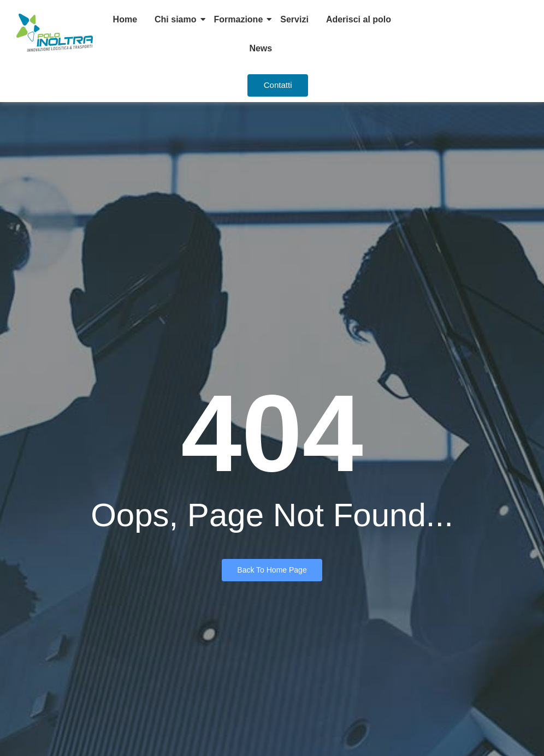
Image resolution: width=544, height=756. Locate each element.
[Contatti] (278, 85)
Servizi (294, 19)
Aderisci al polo (359, 19)
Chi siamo (175, 19)
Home (125, 19)
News (261, 48)
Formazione (239, 19)
